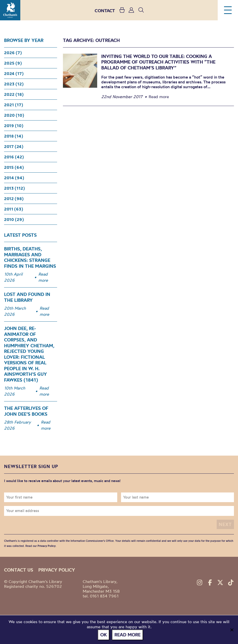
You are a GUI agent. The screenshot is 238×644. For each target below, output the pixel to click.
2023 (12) (14, 84)
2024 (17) (14, 73)
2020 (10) (14, 115)
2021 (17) (14, 105)
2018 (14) (14, 136)
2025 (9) (13, 63)
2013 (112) (14, 188)
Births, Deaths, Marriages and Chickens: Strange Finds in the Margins (30, 257)
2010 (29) (14, 219)
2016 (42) (14, 157)
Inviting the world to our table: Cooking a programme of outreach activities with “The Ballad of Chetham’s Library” (158, 62)
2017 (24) (14, 146)
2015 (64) (14, 167)
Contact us (19, 570)
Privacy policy (57, 570)
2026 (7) (13, 53)
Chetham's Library (10, 10)
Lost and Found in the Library (27, 297)
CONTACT (105, 11)
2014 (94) (14, 178)
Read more (43, 277)
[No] (232, 630)
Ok (104, 635)
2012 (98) (14, 199)
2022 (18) (14, 94)
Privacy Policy (47, 546)
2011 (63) (14, 209)
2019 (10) (14, 126)
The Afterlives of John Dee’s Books (26, 411)
